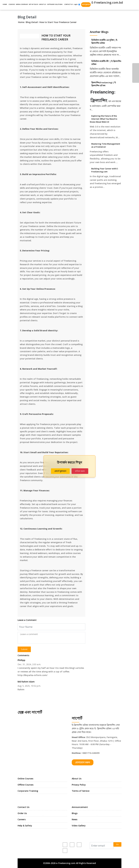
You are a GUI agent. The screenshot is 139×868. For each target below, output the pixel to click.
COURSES (12, 4)
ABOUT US (43, 4)
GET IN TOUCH (33, 4)
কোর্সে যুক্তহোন (86, 4)
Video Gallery (79, 826)
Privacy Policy (79, 785)
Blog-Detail (32, 22)
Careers (22, 819)
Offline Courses (25, 785)
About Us (77, 779)
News (75, 819)
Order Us (22, 813)
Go (117, 844)
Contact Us (23, 807)
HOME (5, 4)
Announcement (80, 807)
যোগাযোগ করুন (83, 762)
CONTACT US (69, 4)
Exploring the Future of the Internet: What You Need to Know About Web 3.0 (103, 119)
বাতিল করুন (80, 471)
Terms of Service (81, 791)
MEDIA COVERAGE (22, 4)
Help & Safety (25, 826)
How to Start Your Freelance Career (58, 22)
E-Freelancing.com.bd (107, 2)
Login (76, 4)
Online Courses (25, 779)
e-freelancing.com (45, 847)
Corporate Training (28, 791)
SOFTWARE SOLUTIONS (55, 4)
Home (21, 22)
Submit (24, 649)
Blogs (75, 813)
